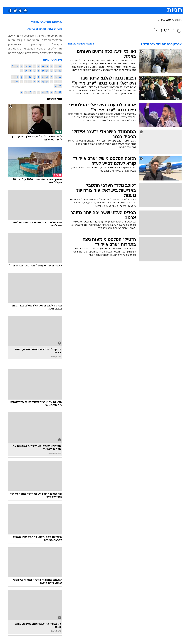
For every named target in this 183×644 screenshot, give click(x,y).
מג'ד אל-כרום (51, 49)
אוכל (88, 3)
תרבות (116, 3)
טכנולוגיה (54, 3)
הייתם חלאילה (12, 36)
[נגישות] (5, 5)
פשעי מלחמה (12, 53)
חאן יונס (17, 40)
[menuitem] (138, 5)
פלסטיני (24, 53)
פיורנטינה (33, 53)
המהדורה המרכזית (48, 40)
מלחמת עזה (11, 49)
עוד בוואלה (51, 99)
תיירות (66, 3)
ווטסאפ (33, 40)
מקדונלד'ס (44, 53)
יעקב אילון (53, 44)
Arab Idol (26, 36)
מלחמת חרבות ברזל (31, 49)
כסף (97, 3)
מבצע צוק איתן (13, 44)
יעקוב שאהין (34, 44)
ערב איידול (161, 20)
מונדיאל (128, 3)
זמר (25, 40)
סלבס (106, 3)
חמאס (8, 40)
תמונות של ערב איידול (43, 23)
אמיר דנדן (37, 36)
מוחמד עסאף (51, 36)
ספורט (140, 3)
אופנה (42, 3)
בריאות (77, 3)
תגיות (175, 20)
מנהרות (54, 53)
